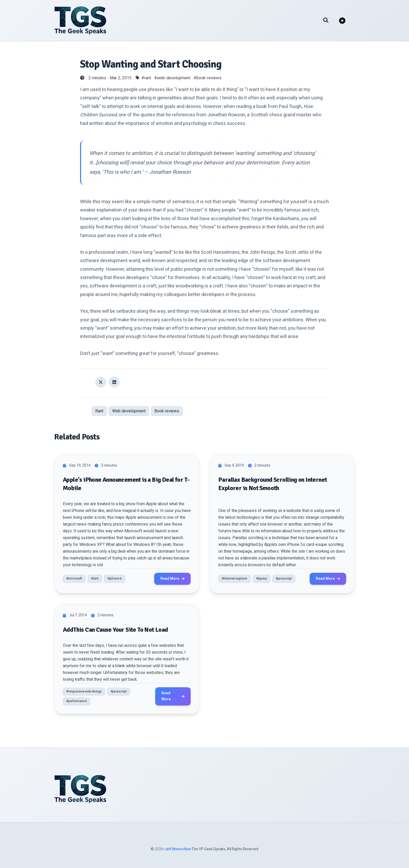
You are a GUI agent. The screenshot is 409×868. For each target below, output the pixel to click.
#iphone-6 (115, 578)
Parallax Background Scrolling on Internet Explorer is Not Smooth (273, 484)
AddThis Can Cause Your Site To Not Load (115, 630)
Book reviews (167, 411)
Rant (99, 411)
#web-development (172, 78)
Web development (129, 411)
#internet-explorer (234, 578)
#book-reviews (207, 78)
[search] (329, 21)
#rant (146, 78)
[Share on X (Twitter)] (101, 382)
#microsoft (74, 578)
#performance (77, 701)
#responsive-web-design (84, 691)
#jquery (261, 578)
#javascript (284, 578)
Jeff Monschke (177, 849)
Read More (172, 579)
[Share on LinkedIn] (114, 382)
